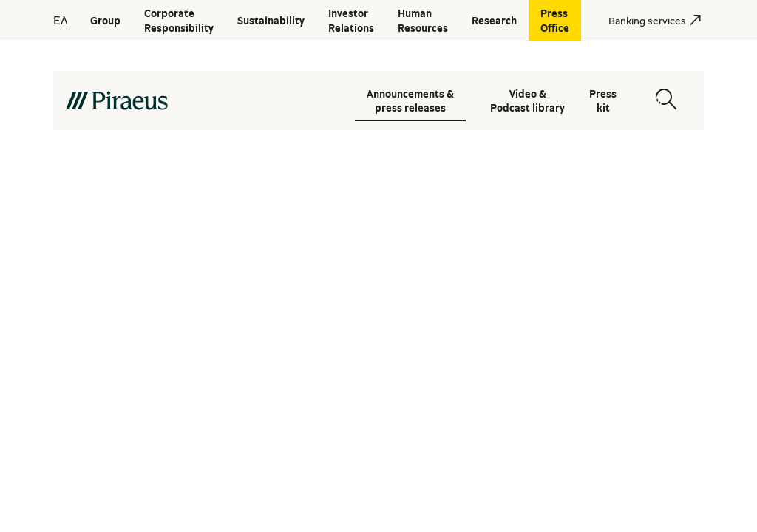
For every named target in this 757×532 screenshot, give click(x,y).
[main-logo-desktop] (198, 100)
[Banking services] (647, 20)
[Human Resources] (423, 20)
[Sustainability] (271, 20)
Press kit (603, 100)
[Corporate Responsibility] (179, 20)
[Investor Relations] (351, 20)
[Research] (494, 20)
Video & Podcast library (527, 100)
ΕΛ (61, 20)
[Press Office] (555, 20)
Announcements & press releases (410, 100)
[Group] (105, 20)
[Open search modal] (666, 99)
